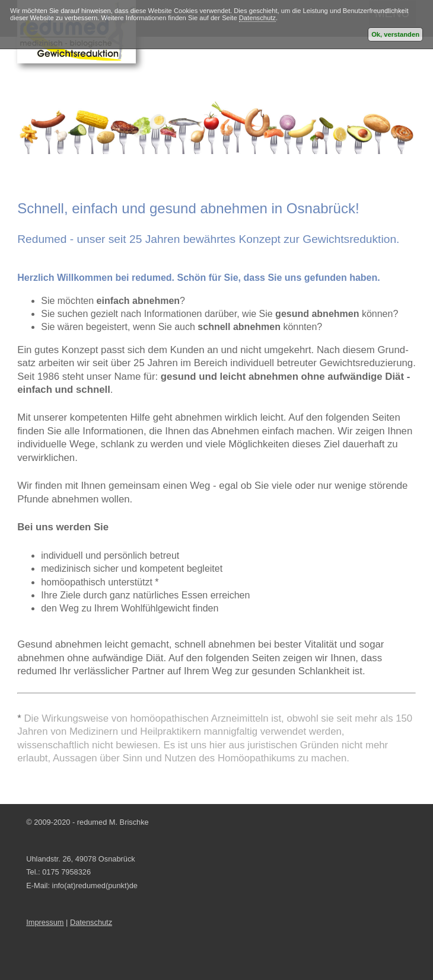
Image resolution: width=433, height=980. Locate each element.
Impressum (45, 922)
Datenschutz (257, 18)
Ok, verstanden (395, 34)
